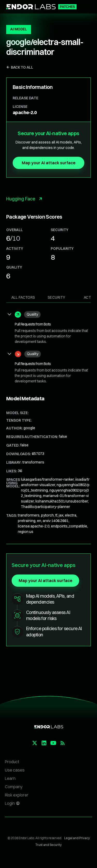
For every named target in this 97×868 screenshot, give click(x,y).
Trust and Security (48, 845)
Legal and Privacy (77, 838)
